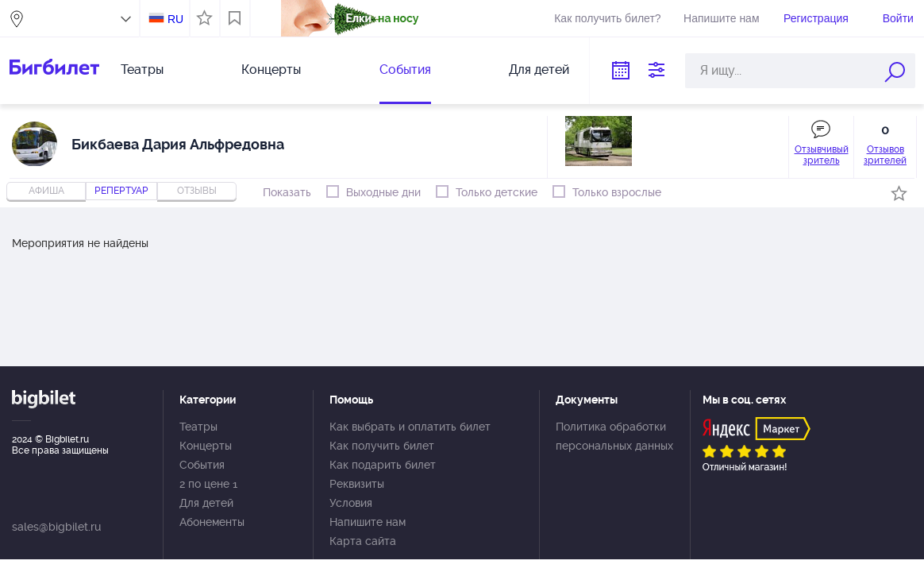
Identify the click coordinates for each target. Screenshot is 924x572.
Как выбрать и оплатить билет (410, 427)
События (405, 70)
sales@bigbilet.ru (56, 527)
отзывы (197, 191)
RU (175, 19)
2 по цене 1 (208, 484)
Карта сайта (363, 541)
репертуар (121, 191)
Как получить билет (382, 446)
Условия (351, 503)
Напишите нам (721, 18)
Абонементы (212, 522)
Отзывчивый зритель (822, 155)
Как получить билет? (607, 18)
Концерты (271, 70)
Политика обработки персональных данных (614, 436)
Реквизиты (357, 484)
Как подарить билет (383, 465)
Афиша (46, 191)
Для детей (539, 70)
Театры (142, 70)
